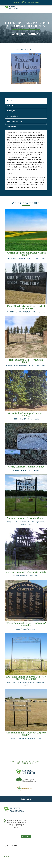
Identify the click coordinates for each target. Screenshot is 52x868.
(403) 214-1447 (10, 847)
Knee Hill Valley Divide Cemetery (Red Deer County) (26, 307)
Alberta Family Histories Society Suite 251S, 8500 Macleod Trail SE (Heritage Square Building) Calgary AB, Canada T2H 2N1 (16, 824)
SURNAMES (11, 111)
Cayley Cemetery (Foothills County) (26, 467)
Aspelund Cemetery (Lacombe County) (26, 518)
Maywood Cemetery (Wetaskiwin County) (26, 572)
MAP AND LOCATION (14, 121)
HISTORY (10, 100)
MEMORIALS (11, 127)
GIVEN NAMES (12, 116)
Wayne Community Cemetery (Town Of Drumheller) (26, 624)
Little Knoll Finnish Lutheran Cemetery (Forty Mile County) (26, 678)
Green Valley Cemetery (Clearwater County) (26, 414)
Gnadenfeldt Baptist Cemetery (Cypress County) (26, 734)
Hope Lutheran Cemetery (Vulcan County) (26, 361)
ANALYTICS (11, 106)
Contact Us (26, 837)
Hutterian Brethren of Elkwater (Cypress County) (26, 254)
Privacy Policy (7, 856)
